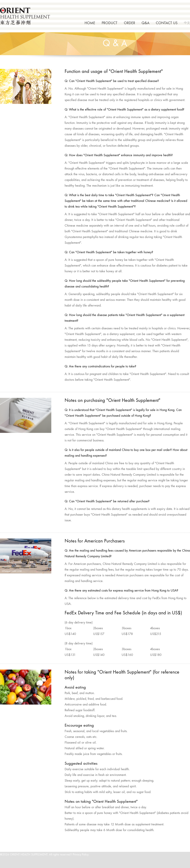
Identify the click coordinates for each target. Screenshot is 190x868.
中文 (187, 23)
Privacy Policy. (81, 855)
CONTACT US (167, 23)
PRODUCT (110, 23)
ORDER (129, 23)
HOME (90, 23)
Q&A (145, 23)
